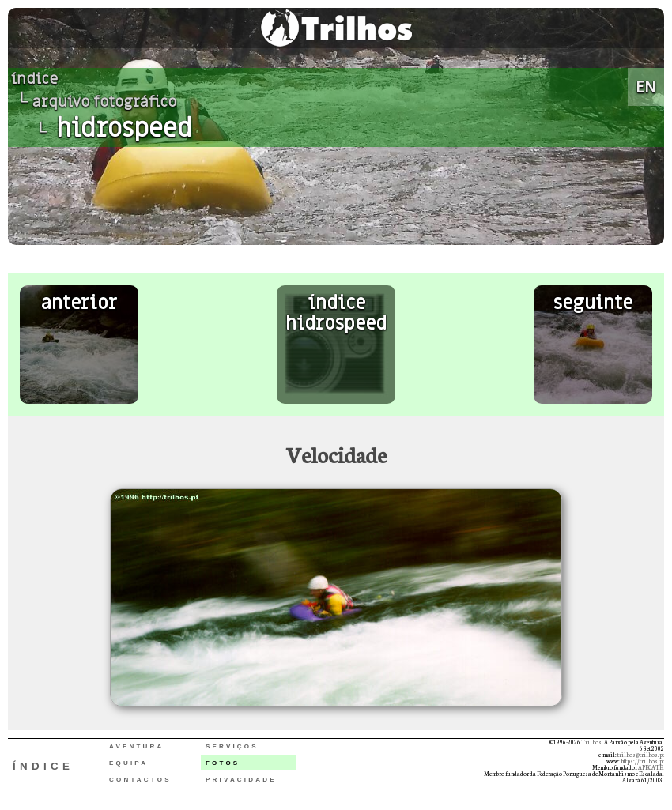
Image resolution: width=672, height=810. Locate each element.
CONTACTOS (140, 780)
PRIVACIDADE (241, 780)
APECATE (650, 767)
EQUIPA (128, 763)
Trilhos (591, 742)
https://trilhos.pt (642, 761)
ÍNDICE (43, 766)
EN (646, 87)
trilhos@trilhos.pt (641, 755)
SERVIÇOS (232, 746)
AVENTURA (136, 746)
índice (34, 79)
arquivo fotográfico (104, 102)
